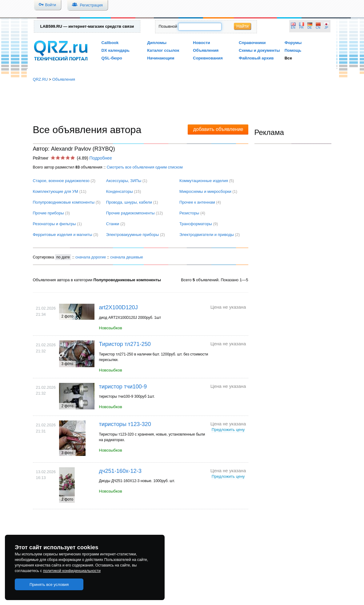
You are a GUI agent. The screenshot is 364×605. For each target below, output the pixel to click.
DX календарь (116, 50)
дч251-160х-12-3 (120, 471)
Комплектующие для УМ (56, 191)
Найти (242, 26)
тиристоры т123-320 (125, 424)
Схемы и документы (259, 50)
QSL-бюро (112, 58)
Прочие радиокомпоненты (130, 213)
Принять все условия (49, 585)
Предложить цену (228, 430)
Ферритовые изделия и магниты (63, 235)
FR (302, 28)
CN (318, 28)
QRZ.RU (40, 79)
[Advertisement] (182, 103)
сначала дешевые (127, 257)
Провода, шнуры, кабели (129, 202)
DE (310, 28)
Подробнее (100, 158)
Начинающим (161, 58)
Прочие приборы (48, 213)
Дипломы (157, 43)
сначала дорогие (91, 257)
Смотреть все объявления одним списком (145, 167)
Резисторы (189, 213)
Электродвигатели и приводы (207, 235)
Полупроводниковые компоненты (64, 202)
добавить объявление (218, 129)
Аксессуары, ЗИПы (124, 181)
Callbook (110, 43)
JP (326, 28)
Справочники (252, 43)
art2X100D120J (118, 307)
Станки (113, 224)
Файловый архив (256, 58)
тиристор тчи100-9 (123, 387)
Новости (202, 43)
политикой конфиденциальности (72, 571)
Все (288, 58)
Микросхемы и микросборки (205, 191)
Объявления (206, 50)
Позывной (168, 26)
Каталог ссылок (163, 50)
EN (293, 28)
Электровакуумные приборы (133, 235)
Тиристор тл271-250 (125, 344)
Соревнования (208, 58)
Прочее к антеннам (197, 202)
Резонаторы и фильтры (54, 224)
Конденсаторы (120, 191)
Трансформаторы (196, 224)
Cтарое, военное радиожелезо (61, 181)
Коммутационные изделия (204, 181)
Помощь (293, 50)
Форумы (293, 43)
